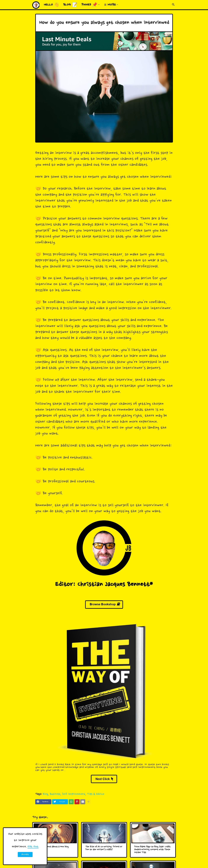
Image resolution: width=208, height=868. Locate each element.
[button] (173, 5)
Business (55, 794)
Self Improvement (74, 794)
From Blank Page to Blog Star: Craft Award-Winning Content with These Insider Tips (152, 850)
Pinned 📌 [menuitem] (89, 5)
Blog (46, 794)
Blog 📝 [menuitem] (70, 5)
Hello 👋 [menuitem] (52, 5)
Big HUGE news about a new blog (53, 847)
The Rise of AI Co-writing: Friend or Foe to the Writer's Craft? (104, 848)
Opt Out (33, 847)
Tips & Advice (96, 794)
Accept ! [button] (25, 855)
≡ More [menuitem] (110, 5)
